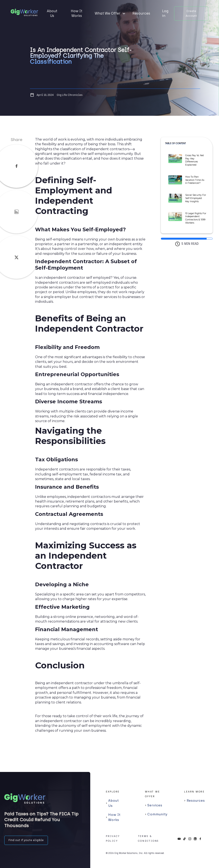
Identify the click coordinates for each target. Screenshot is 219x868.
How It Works (77, 13)
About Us (52, 13)
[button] (110, 13)
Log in (165, 13)
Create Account (191, 13)
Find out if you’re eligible (26, 840)
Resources (141, 13)
